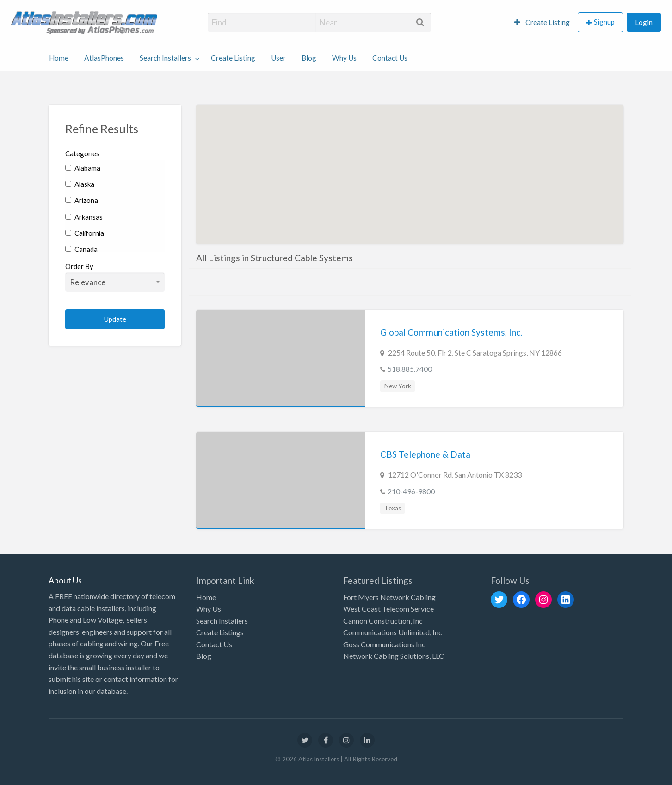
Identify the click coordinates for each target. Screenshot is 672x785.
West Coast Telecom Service (388, 609)
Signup (604, 22)
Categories (82, 153)
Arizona (82, 200)
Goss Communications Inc (384, 644)
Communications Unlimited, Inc (393, 632)
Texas (393, 508)
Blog (309, 58)
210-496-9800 (411, 491)
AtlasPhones (104, 58)
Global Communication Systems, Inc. (451, 332)
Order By (115, 277)
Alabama (83, 168)
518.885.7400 (410, 369)
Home (59, 58)
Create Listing (542, 22)
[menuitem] (542, 22)
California (85, 233)
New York (398, 386)
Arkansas (84, 217)
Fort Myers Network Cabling (389, 597)
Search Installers (165, 58)
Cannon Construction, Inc (383, 621)
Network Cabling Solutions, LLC (394, 656)
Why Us (344, 58)
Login (644, 22)
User (278, 58)
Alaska (80, 184)
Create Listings (220, 632)
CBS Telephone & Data (425, 454)
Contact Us (390, 58)
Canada (81, 249)
